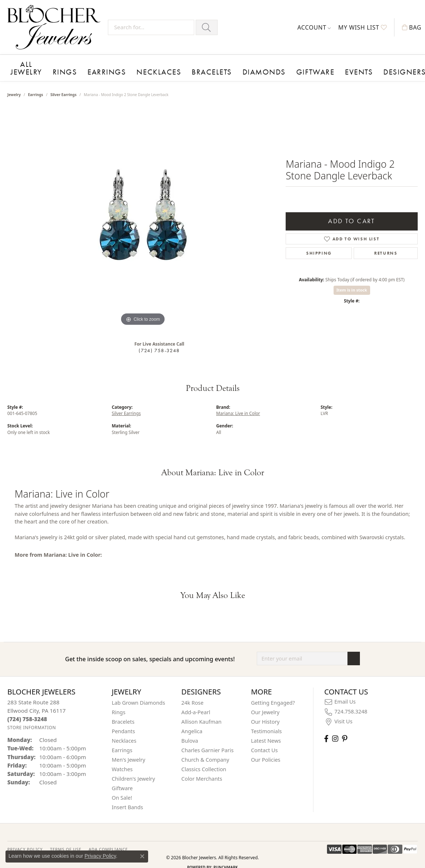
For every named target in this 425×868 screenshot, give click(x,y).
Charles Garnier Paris (208, 741)
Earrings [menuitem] (122, 741)
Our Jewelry (265, 703)
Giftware (261, 63)
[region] (143, 209)
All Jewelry (24, 63)
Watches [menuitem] (122, 760)
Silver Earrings (64, 85)
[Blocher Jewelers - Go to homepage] (56, 27)
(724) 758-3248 (159, 341)
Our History (265, 712)
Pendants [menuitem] (124, 722)
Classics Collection (204, 760)
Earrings (95, 63)
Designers (334, 63)
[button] (314, 27)
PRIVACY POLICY (25, 840)
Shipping (319, 243)
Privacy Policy (100, 856)
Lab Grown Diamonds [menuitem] (139, 693)
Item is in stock (352, 280)
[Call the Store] (27, 709)
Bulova (190, 731)
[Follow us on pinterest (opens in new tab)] (345, 729)
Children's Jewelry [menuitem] (133, 769)
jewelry (14, 85)
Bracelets (178, 63)
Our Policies (266, 750)
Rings (61, 63)
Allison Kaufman (202, 712)
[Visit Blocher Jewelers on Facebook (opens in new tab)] (326, 729)
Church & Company (205, 750)
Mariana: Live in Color (238, 404)
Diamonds (220, 63)
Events (297, 63)
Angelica (192, 722)
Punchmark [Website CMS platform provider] (226, 858)
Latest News (266, 731)
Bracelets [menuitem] (123, 712)
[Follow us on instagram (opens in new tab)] (335, 729)
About (370, 63)
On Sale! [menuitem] (122, 788)
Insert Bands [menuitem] (128, 798)
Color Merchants (202, 769)
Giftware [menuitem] (123, 779)
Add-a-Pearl (196, 703)
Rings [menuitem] (119, 703)
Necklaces (136, 63)
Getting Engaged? (273, 693)
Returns (386, 243)
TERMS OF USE (66, 840)
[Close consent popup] (142, 856)
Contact (404, 63)
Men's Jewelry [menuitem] (129, 750)
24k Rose (193, 693)
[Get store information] (32, 718)
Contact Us (264, 741)
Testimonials (266, 722)
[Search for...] (151, 27)
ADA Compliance (108, 840)
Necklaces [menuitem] (124, 731)
